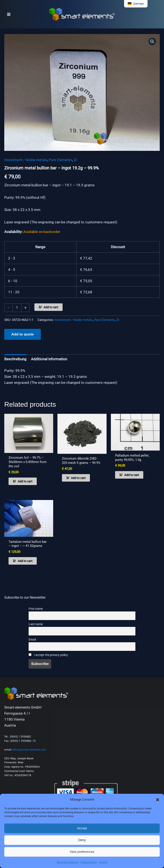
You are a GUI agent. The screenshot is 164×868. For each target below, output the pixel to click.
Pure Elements (60, 160)
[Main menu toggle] (9, 14)
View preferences (82, 852)
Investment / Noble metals (26, 160)
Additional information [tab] (49, 359)
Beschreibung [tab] (15, 359)
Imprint (103, 862)
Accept (82, 828)
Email (32, 640)
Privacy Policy (89, 862)
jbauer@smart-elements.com (29, 750)
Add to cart (51, 307)
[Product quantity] (17, 308)
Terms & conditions (68, 862)
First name (36, 609)
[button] (158, 800)
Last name (36, 624)
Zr (75, 160)
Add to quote (23, 334)
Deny (82, 840)
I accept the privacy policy (48, 655)
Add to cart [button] (25, 481)
